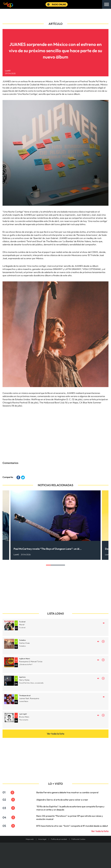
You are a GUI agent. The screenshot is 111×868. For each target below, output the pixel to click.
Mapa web (30, 839)
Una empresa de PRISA (55, 851)
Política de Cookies (78, 839)
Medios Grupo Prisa (56, 859)
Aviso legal (42, 839)
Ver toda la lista (55, 734)
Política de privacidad (59, 839)
